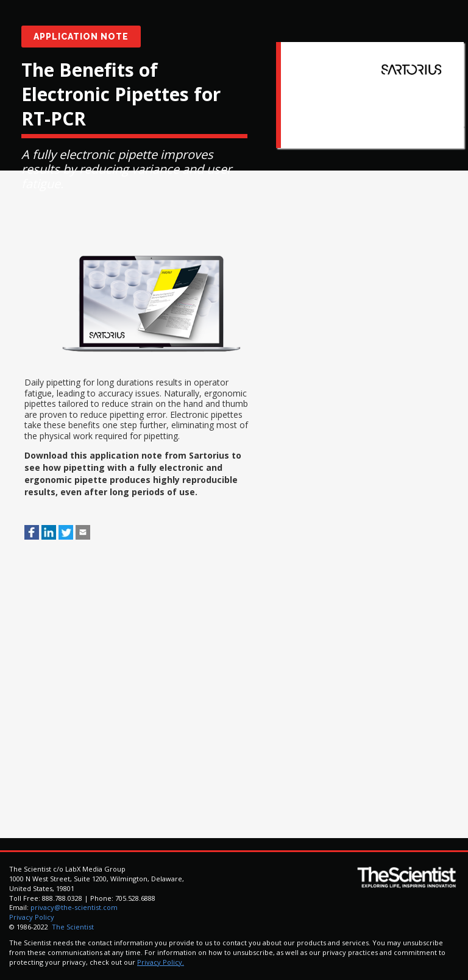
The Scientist (72, 927)
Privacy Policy (32, 917)
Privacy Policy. (161, 962)
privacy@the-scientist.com (74, 907)
